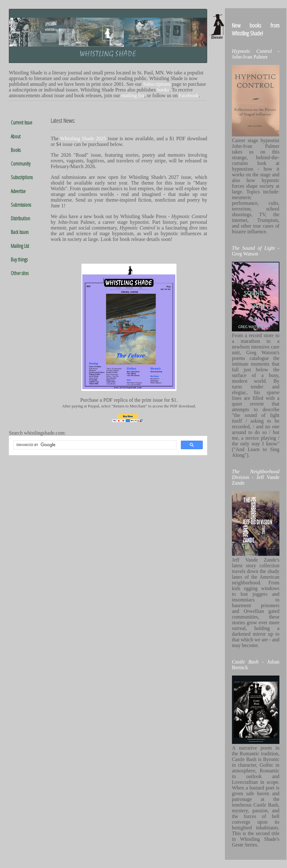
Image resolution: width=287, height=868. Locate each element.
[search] (94, 445)
